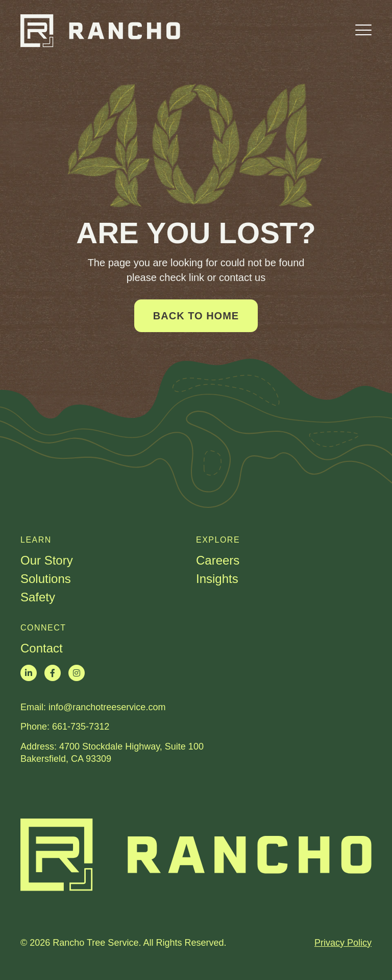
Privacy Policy (343, 943)
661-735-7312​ (81, 727)
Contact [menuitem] (42, 648)
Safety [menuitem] (38, 597)
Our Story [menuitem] (47, 561)
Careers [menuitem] (218, 561)
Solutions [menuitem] (46, 579)
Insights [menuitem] (217, 579)
